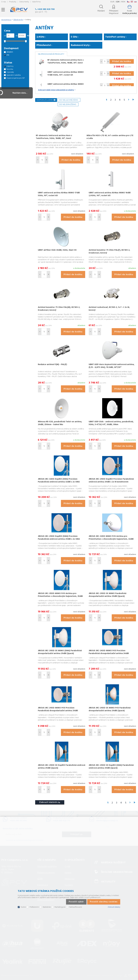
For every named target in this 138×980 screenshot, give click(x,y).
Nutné (23, 907)
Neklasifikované (75, 907)
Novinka (10, 69)
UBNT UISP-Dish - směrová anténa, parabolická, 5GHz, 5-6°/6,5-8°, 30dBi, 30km (111, 423)
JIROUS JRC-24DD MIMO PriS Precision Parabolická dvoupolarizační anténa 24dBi (109, 652)
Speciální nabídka (14, 75)
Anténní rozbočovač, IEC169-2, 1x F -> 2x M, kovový (109, 309)
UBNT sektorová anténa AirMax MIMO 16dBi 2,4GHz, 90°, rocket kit (66, 86)
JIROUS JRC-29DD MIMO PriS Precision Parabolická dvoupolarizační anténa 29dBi (58, 709)
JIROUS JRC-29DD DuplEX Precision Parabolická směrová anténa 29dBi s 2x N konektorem (111, 480)
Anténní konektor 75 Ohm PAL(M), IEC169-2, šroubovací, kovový (59, 309)
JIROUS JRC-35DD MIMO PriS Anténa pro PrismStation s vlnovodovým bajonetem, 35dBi (60, 595)
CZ (128, 2)
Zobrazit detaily (114, 907)
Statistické (47, 907)
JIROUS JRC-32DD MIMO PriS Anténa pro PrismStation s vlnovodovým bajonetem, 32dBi (111, 538)
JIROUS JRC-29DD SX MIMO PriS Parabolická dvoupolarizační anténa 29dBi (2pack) (110, 709)
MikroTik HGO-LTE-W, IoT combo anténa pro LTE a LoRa (110, 137)
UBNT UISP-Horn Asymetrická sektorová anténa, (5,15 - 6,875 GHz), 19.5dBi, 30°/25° (112, 366)
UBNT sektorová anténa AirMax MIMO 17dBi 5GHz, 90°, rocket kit (66, 74)
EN (132, 2)
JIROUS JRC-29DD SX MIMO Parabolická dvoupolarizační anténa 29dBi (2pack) (107, 595)
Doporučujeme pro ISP (16, 78)
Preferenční (34, 907)
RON (123, 2)
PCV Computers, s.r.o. (19, 10)
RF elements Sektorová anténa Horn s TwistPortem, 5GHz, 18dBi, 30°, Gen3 (65, 61)
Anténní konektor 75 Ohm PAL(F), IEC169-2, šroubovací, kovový (109, 251)
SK (135, 2)
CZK (118, 2)
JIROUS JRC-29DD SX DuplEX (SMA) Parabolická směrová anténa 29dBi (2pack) (111, 767)
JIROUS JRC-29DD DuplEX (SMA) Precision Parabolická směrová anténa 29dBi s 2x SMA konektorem (59, 539)
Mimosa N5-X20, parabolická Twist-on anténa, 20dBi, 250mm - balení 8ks (60, 423)
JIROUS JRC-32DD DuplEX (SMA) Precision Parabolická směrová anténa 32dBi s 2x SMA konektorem (59, 482)
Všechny (10, 66)
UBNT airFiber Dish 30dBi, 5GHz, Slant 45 (57, 250)
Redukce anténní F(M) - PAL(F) (52, 364)
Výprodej (10, 72)
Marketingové (60, 907)
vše (8, 55)
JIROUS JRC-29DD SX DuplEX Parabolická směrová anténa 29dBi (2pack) (62, 767)
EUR (112, 2)
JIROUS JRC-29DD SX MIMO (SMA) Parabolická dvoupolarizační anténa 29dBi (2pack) (60, 652)
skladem (10, 52)
